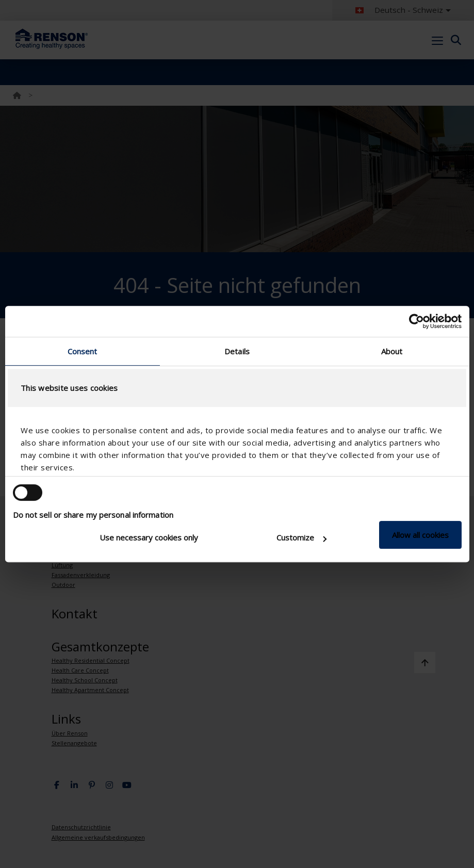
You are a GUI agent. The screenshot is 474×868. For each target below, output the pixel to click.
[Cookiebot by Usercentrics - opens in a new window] (416, 321)
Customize (301, 537)
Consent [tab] (83, 351)
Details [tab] (237, 351)
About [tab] (392, 351)
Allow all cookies (420, 535)
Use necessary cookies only (149, 537)
